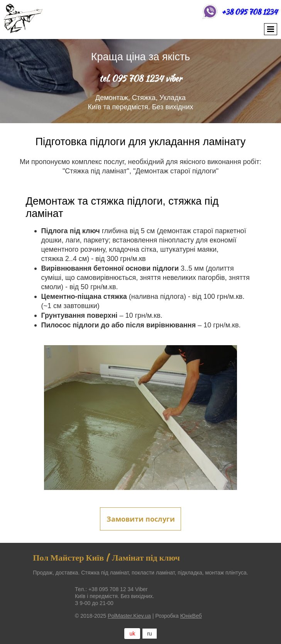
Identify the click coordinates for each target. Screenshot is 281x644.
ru (149, 634)
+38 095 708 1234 (249, 12)
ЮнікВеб (191, 616)
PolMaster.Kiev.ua (129, 616)
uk (132, 634)
